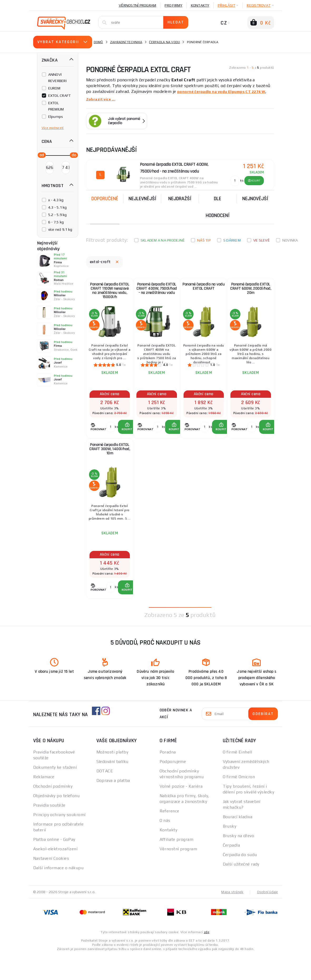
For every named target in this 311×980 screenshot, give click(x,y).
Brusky (230, 851)
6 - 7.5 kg (56, 222)
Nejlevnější (142, 198)
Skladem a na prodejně (163, 239)
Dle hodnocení (218, 206)
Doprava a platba (113, 805)
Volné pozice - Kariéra (181, 811)
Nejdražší (180, 198)
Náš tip (204, 239)
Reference (169, 836)
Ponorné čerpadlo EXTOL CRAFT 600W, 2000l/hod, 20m (251, 292)
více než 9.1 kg (60, 229)
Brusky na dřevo (239, 861)
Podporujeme (173, 786)
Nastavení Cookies (51, 883)
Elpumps (56, 117)
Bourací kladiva (238, 842)
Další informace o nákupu (58, 893)
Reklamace (44, 802)
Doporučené (105, 198)
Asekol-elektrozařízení (55, 874)
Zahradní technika (126, 42)
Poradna (168, 777)
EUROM (54, 88)
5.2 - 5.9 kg (58, 215)
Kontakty (200, 5)
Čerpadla (231, 870)
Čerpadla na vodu (164, 42)
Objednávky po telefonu (56, 821)
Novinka (290, 239)
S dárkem (232, 239)
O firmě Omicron (239, 802)
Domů (98, 42)
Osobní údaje (267, 917)
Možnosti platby (112, 777)
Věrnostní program (137, 5)
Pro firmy (173, 5)
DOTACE (105, 796)
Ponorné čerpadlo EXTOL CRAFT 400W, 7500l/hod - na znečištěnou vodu (157, 294)
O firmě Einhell (238, 777)
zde (207, 957)
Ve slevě (261, 239)
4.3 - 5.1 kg (58, 207)
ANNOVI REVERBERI (57, 78)
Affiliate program (176, 864)
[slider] (40, 155)
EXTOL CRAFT (60, 96)
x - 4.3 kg (56, 200)
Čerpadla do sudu (240, 880)
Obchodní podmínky (53, 811)
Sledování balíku (112, 786)
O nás (165, 845)
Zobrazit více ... (102, 99)
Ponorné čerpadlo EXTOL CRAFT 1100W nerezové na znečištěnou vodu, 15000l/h (110, 294)
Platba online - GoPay (54, 864)
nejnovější (255, 198)
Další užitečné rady (241, 889)
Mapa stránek (231, 917)
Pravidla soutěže (49, 830)
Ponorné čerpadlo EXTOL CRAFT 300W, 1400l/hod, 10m (110, 466)
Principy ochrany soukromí (59, 840)
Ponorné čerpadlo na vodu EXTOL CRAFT (204, 290)
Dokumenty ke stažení (55, 792)
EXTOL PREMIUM (56, 106)
